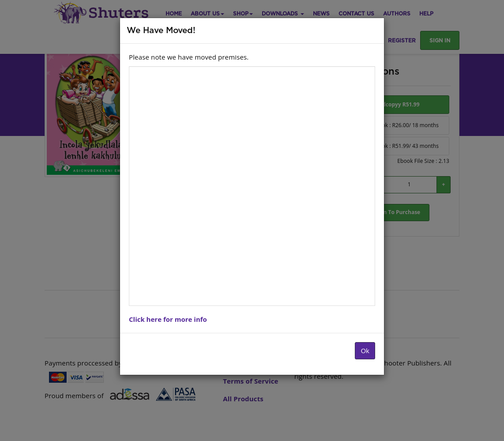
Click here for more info (168, 319)
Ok (365, 351)
